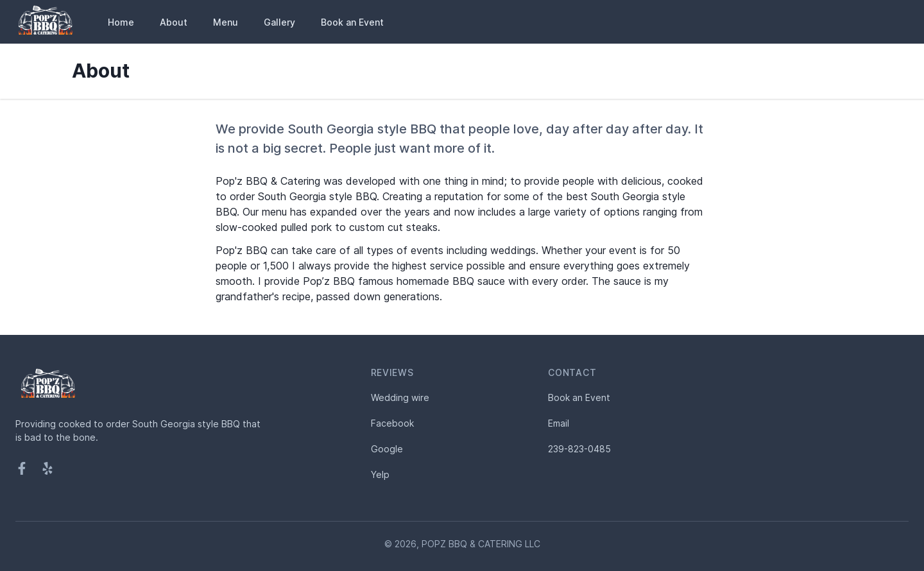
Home (121, 22)
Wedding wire (400, 397)
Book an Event (352, 22)
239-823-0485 (579, 449)
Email (559, 423)
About (174, 22)
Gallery (279, 22)
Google (387, 449)
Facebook (392, 423)
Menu (226, 22)
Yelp (380, 474)
